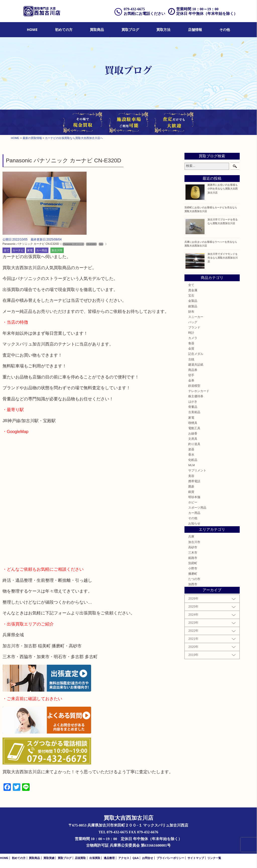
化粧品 (193, 460)
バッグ (193, 322)
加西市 (193, 584)
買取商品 (97, 30)
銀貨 (191, 492)
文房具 (193, 439)
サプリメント (197, 470)
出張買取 (95, 858)
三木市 (193, 552)
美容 (191, 476)
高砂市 (193, 547)
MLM (191, 465)
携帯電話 (194, 481)
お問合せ (148, 858)
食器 (191, 343)
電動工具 (194, 428)
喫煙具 (193, 423)
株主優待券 (196, 396)
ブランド (194, 327)
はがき (193, 401)
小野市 (193, 568)
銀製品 (193, 306)
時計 (191, 333)
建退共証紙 (196, 365)
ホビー (193, 502)
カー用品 (42, 250)
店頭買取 (80, 858)
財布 (191, 311)
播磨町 (193, 574)
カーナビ (18, 250)
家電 (30, 250)
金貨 (191, 348)
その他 (225, 30)
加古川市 (57, 250)
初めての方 (64, 30)
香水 (191, 454)
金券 (191, 380)
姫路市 (193, 558)
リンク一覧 (214, 858)
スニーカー (196, 317)
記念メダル (196, 354)
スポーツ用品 (197, 508)
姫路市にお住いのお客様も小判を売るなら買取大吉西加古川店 (223, 189)
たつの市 (194, 579)
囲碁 (191, 486)
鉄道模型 (194, 386)
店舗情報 (195, 30)
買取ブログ (130, 30)
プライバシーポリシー (170, 858)
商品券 (193, 370)
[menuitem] (32, 30)
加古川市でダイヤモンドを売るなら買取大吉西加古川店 (223, 258)
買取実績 (49, 858)
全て (7, 250)
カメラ (193, 338)
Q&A (136, 858)
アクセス (124, 858)
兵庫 (191, 536)
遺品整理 (109, 858)
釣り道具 (194, 444)
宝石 (191, 295)
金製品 (193, 301)
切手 (191, 375)
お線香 (193, 433)
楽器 (191, 449)
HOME (32, 30)
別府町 (193, 563)
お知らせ (194, 523)
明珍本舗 (194, 497)
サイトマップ (196, 858)
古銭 (191, 359)
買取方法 (163, 30)
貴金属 (193, 290)
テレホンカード (199, 391)
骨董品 (193, 407)
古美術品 (194, 412)
